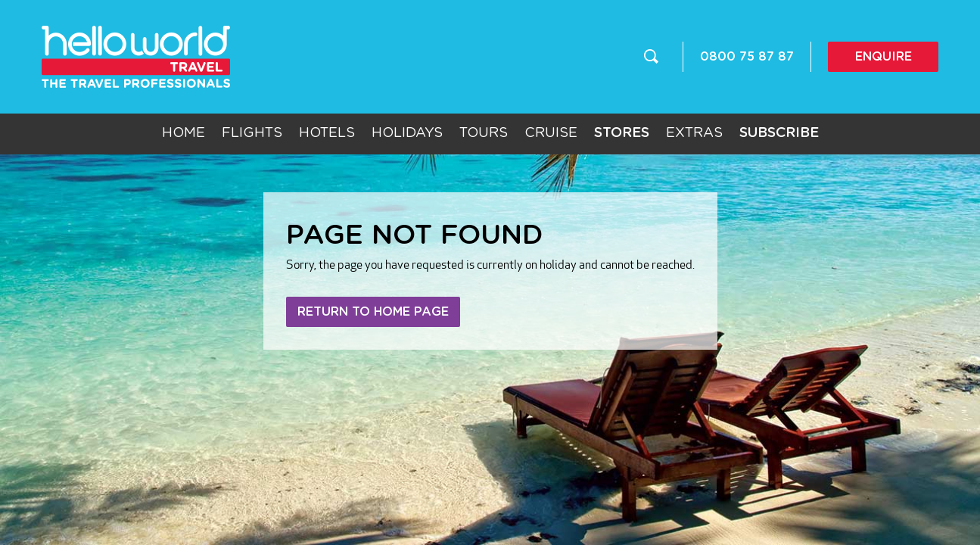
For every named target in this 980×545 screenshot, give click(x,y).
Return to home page (373, 312)
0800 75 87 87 (747, 57)
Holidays (407, 133)
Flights (252, 133)
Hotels (327, 133)
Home (184, 133)
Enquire (884, 57)
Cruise (551, 133)
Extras (694, 133)
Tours (484, 133)
